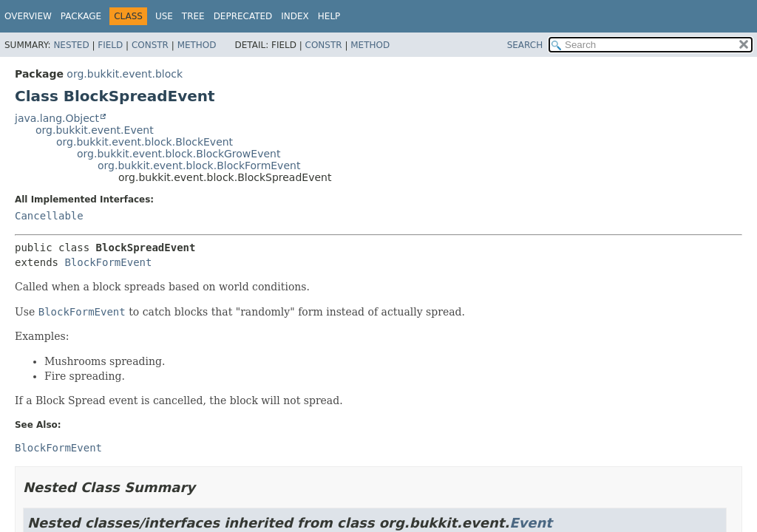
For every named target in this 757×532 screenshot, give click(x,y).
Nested (71, 45)
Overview (28, 16)
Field (110, 45)
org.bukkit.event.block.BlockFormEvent (199, 166)
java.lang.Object (57, 118)
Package (81, 16)
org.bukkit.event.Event (95, 130)
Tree (193, 16)
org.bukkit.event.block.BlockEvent (145, 142)
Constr (150, 45)
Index (295, 16)
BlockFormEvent (108, 262)
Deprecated (243, 16)
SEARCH (525, 45)
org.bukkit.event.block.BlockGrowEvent (179, 154)
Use (164, 16)
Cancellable (49, 216)
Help (329, 16)
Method (197, 45)
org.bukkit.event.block (125, 74)
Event (531, 523)
